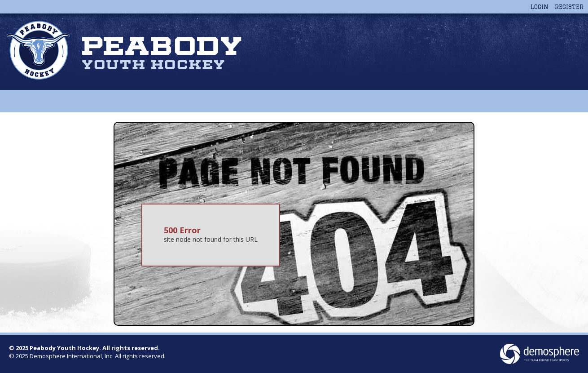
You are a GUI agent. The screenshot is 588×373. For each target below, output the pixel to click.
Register (569, 7)
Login (540, 7)
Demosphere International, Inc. (72, 356)
